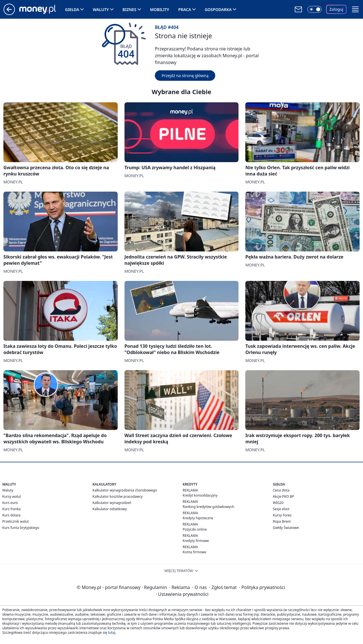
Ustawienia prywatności (182, 594)
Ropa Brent (282, 521)
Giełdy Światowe (286, 528)
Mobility (160, 9)
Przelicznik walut (15, 521)
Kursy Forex (282, 515)
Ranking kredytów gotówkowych (208, 507)
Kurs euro (10, 503)
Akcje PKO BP (283, 496)
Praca (185, 9)
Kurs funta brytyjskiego (21, 528)
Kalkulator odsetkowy (110, 509)
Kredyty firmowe (196, 541)
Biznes (129, 9)
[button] (355, 9)
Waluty (101, 9)
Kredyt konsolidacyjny (200, 495)
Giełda (72, 9)
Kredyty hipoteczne (198, 518)
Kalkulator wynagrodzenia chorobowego (125, 490)
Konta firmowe (194, 552)
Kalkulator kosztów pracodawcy (118, 496)
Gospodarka (218, 9)
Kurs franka (11, 509)
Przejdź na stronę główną (185, 76)
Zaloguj (336, 9)
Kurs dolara (11, 515)
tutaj (111, 633)
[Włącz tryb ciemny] (315, 9)
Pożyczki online (195, 529)
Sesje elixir (281, 509)
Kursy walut (12, 496)
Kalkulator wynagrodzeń (112, 503)
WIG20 (278, 503)
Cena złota (281, 490)
